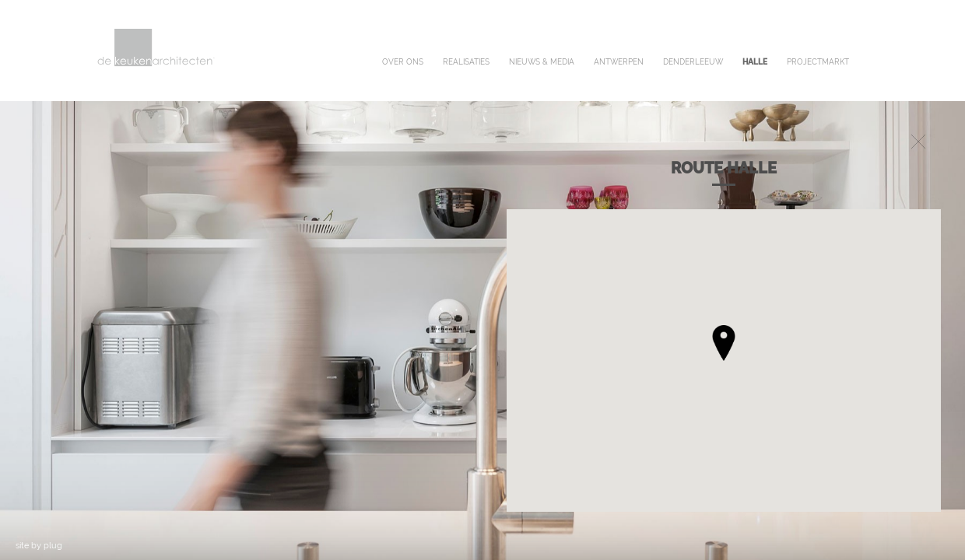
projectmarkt (818, 62)
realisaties (466, 62)
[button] (724, 343)
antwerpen (619, 62)
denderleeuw (693, 62)
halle (755, 62)
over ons (403, 62)
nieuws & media (542, 62)
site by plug (39, 546)
